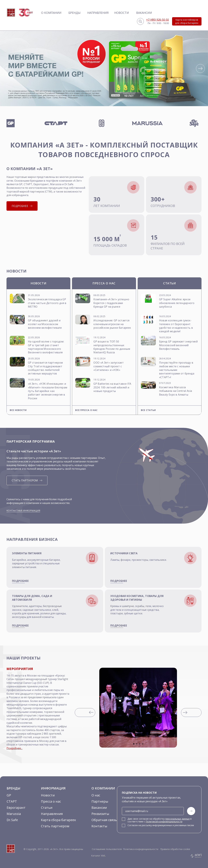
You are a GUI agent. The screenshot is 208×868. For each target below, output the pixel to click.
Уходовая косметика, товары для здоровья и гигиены (137, 598)
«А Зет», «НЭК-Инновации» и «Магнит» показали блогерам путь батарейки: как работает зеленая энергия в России (48, 391)
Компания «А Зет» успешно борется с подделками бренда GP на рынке (111, 303)
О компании (51, 13)
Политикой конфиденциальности (164, 821)
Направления (98, 13)
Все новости (18, 410)
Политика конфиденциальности (141, 849)
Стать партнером (55, 826)
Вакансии (144, 13)
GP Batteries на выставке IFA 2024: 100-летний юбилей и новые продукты (112, 387)
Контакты (99, 826)
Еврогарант (16, 808)
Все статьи (148, 410)
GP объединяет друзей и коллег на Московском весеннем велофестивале (45, 324)
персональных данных (177, 819)
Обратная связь (104, 820)
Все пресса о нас (86, 410)
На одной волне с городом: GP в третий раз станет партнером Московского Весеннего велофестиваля (46, 347)
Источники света (124, 553)
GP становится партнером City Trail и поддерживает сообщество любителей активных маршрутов (45, 368)
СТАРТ (12, 801)
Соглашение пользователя (107, 849)
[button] (8, 68)
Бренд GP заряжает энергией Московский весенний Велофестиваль (178, 345)
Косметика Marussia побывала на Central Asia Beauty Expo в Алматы (176, 391)
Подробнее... (14, 748)
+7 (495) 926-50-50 (158, 20)
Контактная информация (23, 511)
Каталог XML (98, 856)
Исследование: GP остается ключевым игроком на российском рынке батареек (112, 324)
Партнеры (100, 801)
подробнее (20, 581)
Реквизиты (100, 814)
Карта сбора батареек (58, 820)
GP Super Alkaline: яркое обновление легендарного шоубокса (177, 303)
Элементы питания (27, 553)
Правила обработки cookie (175, 849)
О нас (96, 795)
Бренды (74, 13)
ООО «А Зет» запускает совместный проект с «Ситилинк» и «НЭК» (109, 366)
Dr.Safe (12, 820)
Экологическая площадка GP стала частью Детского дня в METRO (47, 303)
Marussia (14, 814)
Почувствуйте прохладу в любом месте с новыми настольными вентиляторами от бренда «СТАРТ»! (177, 370)
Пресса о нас (51, 801)
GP (9, 795)
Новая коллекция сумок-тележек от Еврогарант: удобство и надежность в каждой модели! (176, 326)
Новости (122, 13)
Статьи (47, 808)
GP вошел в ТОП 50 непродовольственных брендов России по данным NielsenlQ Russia (112, 347)
